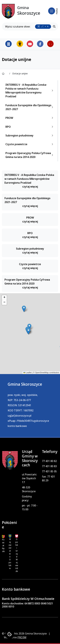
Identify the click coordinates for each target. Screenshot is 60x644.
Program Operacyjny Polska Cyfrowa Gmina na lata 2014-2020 (30, 155)
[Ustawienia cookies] (10, 634)
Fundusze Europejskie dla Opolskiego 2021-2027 (30, 107)
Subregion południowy (30, 135)
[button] (24, 309)
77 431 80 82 (49, 461)
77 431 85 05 (49, 471)
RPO (30, 127)
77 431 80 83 (49, 466)
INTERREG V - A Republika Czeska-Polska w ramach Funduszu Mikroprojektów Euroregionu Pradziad (30, 91)
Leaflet (27, 373)
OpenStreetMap (42, 373)
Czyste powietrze (30, 144)
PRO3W (22, 637)
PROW (30, 118)
